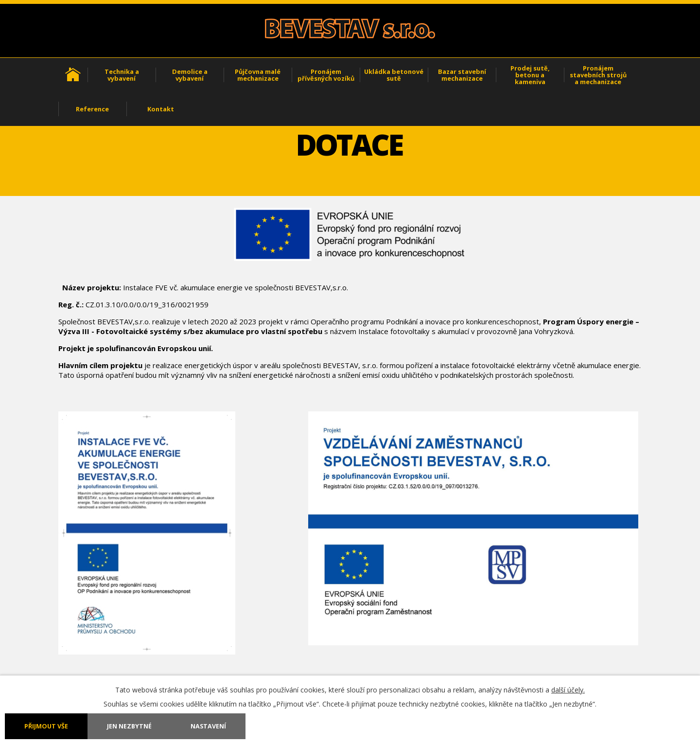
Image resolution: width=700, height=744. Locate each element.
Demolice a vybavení (190, 75)
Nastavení (208, 726)
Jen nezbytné (129, 726)
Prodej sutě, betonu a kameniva (530, 75)
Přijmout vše (46, 726)
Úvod (73, 75)
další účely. (568, 690)
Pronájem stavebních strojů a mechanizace (598, 75)
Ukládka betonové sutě (394, 75)
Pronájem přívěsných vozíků (326, 75)
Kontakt (161, 109)
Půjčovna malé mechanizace (258, 75)
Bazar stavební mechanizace (462, 75)
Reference (92, 109)
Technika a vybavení (122, 75)
